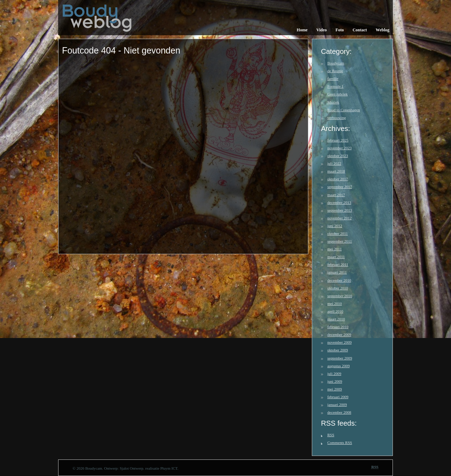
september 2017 (340, 187)
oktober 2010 (338, 288)
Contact (360, 30)
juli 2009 (334, 374)
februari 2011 (338, 264)
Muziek (333, 102)
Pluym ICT (169, 468)
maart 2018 (336, 171)
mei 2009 (335, 389)
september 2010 (340, 296)
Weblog (382, 30)
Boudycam (336, 63)
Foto (339, 30)
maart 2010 (336, 319)
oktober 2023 (338, 156)
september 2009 (340, 358)
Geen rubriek (338, 94)
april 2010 (335, 311)
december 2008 (339, 412)
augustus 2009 (338, 366)
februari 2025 (338, 140)
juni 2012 (335, 226)
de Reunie (335, 71)
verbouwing (337, 118)
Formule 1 (335, 86)
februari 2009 (338, 397)
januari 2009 (337, 405)
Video (322, 30)
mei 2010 (335, 303)
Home (302, 30)
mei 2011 (335, 249)
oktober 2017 (338, 179)
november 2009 (339, 342)
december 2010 (339, 280)
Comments (340, 443)
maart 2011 (336, 257)
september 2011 (340, 241)
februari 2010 (338, 327)
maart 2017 (336, 195)
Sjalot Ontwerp (132, 468)
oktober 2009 (338, 350)
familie (333, 79)
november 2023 (339, 148)
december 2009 (339, 334)
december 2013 (339, 202)
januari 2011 (337, 272)
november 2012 (339, 218)
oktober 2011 (338, 233)
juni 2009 (335, 381)
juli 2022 (334, 163)
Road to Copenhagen (344, 110)
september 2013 (340, 210)
